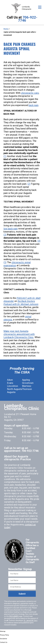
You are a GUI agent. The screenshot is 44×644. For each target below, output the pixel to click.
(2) (29, 184)
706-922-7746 (28, 19)
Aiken (10, 380)
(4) (39, 241)
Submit (22, 594)
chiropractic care (30, 93)
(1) (5, 156)
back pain (33, 105)
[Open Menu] (40, 7)
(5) (5, 262)
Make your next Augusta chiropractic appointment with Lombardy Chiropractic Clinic (19, 334)
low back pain (11, 229)
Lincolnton (12, 386)
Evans (10, 383)
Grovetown (28, 383)
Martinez (27, 386)
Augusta (11, 392)
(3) (5, 235)
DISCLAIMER (14, 616)
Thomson (27, 389)
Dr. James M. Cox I (31, 621)
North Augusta (14, 389)
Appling (26, 380)
